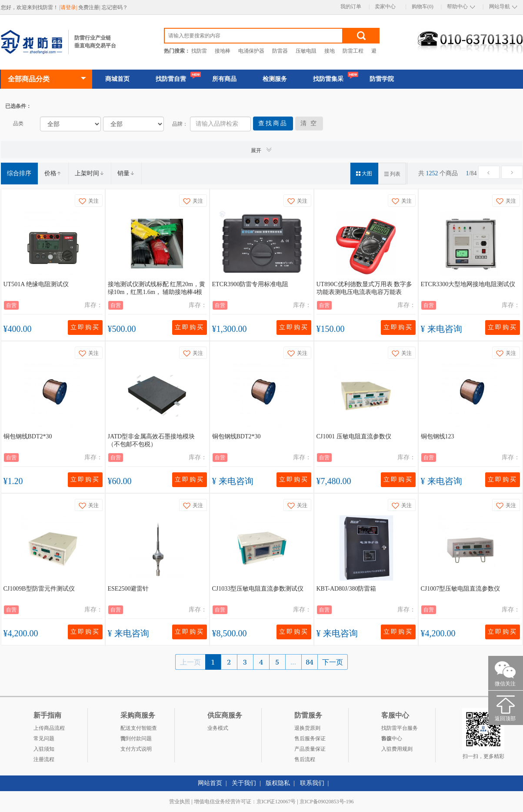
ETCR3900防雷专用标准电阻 (250, 284)
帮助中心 (457, 7)
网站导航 (500, 7)
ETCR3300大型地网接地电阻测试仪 (468, 284)
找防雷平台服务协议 (400, 729)
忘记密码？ (115, 7)
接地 (330, 51)
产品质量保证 (310, 749)
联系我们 (312, 783)
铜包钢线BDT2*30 (28, 436)
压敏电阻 (306, 51)
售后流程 (305, 759)
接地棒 (223, 51)
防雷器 (280, 51)
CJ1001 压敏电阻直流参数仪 (354, 436)
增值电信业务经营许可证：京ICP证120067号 (245, 802)
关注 (89, 201)
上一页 (190, 662)
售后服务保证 (310, 738)
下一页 (333, 662)
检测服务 (275, 79)
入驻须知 (44, 749)
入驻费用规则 (397, 749)
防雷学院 (382, 79)
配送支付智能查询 (139, 729)
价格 (53, 173)
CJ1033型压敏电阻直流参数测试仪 (258, 589)
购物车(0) (423, 7)
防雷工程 (353, 51)
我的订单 (351, 7)
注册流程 (44, 759)
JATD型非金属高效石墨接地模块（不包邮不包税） (152, 440)
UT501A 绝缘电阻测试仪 (36, 284)
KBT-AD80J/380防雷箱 (346, 589)
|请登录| (69, 7)
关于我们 (244, 783)
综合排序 (19, 173)
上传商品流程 (49, 728)
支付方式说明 (136, 749)
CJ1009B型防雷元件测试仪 (39, 589)
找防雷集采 (328, 79)
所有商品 (224, 79)
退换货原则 (307, 728)
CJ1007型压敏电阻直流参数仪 (461, 589)
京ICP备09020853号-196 (327, 802)
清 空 (309, 123)
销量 (126, 173)
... (293, 662)
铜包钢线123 (438, 436)
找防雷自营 (171, 79)
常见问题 (44, 738)
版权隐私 (278, 783)
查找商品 (273, 123)
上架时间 (90, 173)
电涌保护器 (251, 51)
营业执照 (180, 802)
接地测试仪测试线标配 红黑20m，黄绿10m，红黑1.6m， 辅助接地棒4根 (157, 288)
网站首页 (210, 783)
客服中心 (392, 738)
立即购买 (85, 327)
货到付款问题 (136, 738)
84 (310, 662)
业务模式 (218, 728)
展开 (262, 150)
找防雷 (199, 51)
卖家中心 (385, 7)
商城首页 (117, 79)
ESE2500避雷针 (128, 589)
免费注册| (90, 7)
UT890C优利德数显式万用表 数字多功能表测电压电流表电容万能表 (365, 288)
